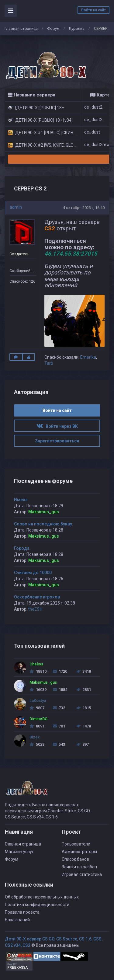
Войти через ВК (57, 426)
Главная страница (21, 28)
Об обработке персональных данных (42, 897)
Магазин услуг (19, 852)
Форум (53, 28)
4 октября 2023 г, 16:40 (84, 208)
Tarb (49, 363)
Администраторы (79, 852)
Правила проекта (22, 912)
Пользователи (76, 844)
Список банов (75, 859)
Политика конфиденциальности (37, 905)
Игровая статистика (82, 874)
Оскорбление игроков (37, 597)
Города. (22, 548)
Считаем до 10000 (33, 573)
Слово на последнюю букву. (44, 524)
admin (16, 207)
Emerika (88, 357)
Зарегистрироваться (57, 441)
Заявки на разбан (79, 867)
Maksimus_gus (44, 512)
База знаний (17, 920)
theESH (35, 609)
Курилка (77, 28)
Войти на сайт (93, 10)
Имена (21, 500)
